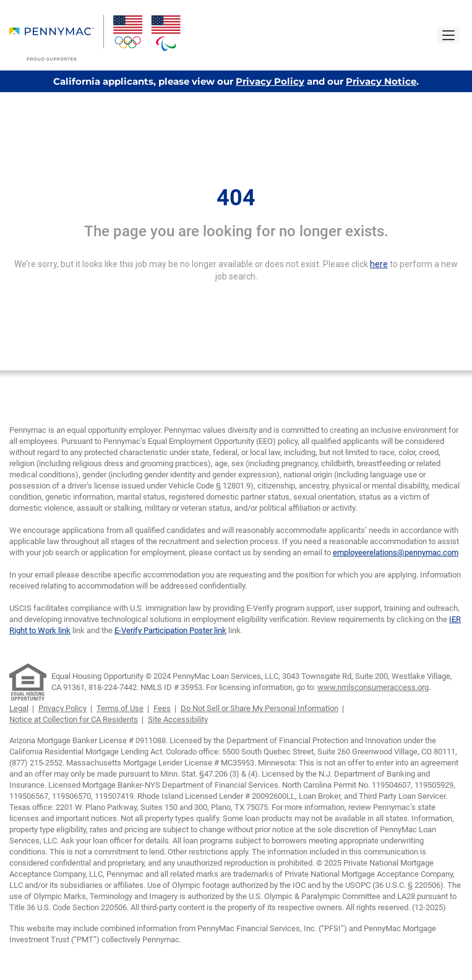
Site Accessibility (178, 719)
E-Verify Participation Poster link (170, 630)
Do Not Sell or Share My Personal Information (260, 708)
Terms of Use (120, 708)
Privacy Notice (381, 81)
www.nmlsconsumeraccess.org (373, 687)
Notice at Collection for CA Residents (74, 719)
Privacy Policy (270, 81)
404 (236, 198)
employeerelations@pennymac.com (396, 552)
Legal (19, 708)
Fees (162, 708)
